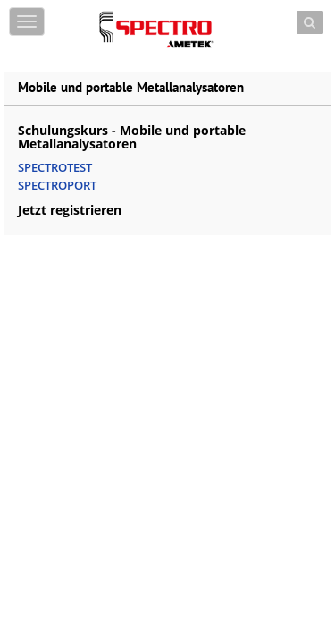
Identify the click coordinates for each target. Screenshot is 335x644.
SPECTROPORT (57, 185)
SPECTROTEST (55, 167)
